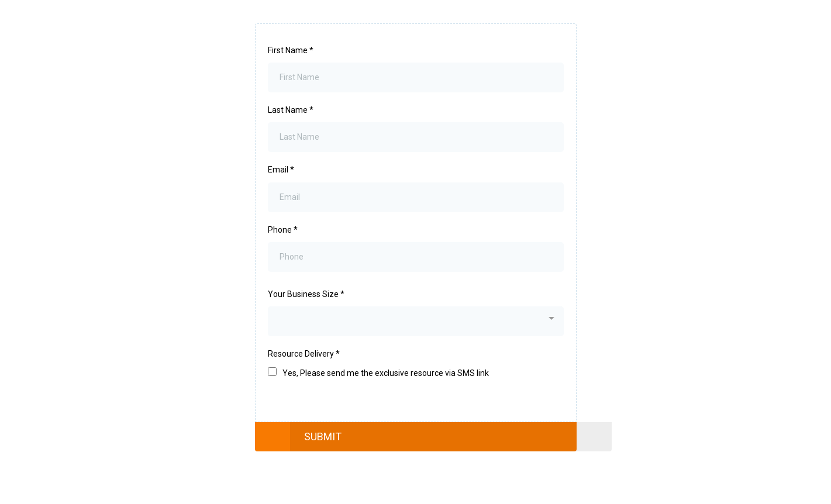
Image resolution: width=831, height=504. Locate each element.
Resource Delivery (304, 354)
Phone (283, 230)
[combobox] (416, 321)
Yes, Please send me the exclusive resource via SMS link (386, 373)
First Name (291, 50)
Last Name (291, 110)
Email (281, 170)
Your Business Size (306, 294)
